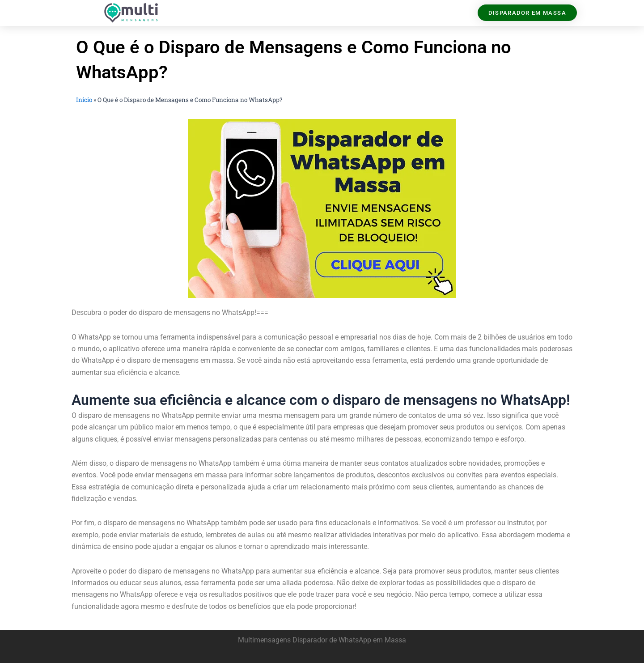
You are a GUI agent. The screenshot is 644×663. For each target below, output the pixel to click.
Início (84, 100)
